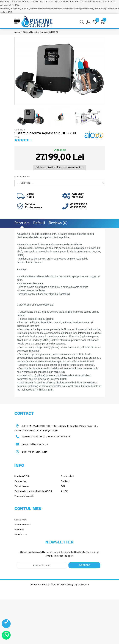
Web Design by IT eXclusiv (75, 585)
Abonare (84, 565)
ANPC (64, 491)
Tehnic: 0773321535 (59, 437)
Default (39, 223)
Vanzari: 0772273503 (34, 437)
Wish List (19, 530)
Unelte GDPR (22, 476)
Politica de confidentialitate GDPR (33, 491)
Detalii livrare (22, 486)
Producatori (67, 476)
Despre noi (20, 481)
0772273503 (79, 205)
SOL (63, 486)
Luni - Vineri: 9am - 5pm (31, 452)
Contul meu (20, 520)
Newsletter (21, 535)
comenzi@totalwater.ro (31, 444)
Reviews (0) (58, 223)
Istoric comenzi (23, 525)
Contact (65, 481)
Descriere (22, 223)
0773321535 (78, 208)
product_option (22, 176)
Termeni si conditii (24, 496)
